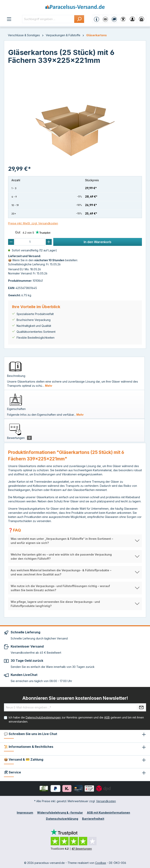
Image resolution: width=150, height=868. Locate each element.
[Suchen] (79, 19)
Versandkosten (106, 801)
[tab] (74, 373)
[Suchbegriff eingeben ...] (48, 19)
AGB (107, 717)
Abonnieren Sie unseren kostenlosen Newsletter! (75, 698)
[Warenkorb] (142, 19)
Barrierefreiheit (93, 819)
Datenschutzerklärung (62, 819)
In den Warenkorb (97, 242)
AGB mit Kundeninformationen (108, 813)
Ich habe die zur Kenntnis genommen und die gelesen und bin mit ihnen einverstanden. (76, 719)
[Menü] (9, 19)
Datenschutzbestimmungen (43, 717)
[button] (75, 541)
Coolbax (101, 863)
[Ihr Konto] (132, 19)
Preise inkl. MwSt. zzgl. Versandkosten (33, 223)
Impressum (25, 813)
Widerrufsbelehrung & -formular (60, 813)
